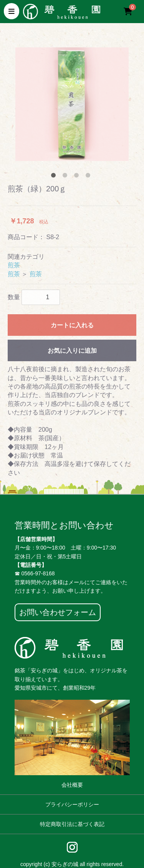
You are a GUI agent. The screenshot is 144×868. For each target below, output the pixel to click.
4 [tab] (89, 177)
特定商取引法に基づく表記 (72, 824)
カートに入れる (72, 325)
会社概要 (72, 785)
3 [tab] (78, 177)
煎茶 (14, 265)
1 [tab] (55, 177)
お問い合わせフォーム (58, 612)
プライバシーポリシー (72, 804)
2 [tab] (66, 177)
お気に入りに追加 (72, 351)
